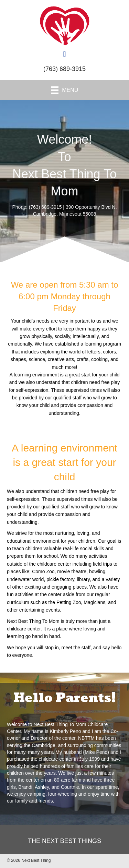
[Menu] (65, 90)
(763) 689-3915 (64, 69)
